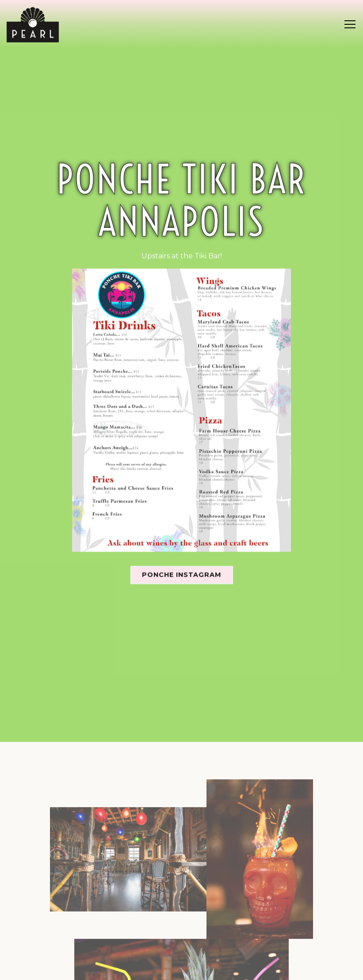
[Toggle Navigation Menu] (350, 24)
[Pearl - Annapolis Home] (33, 24)
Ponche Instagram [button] (182, 555)
